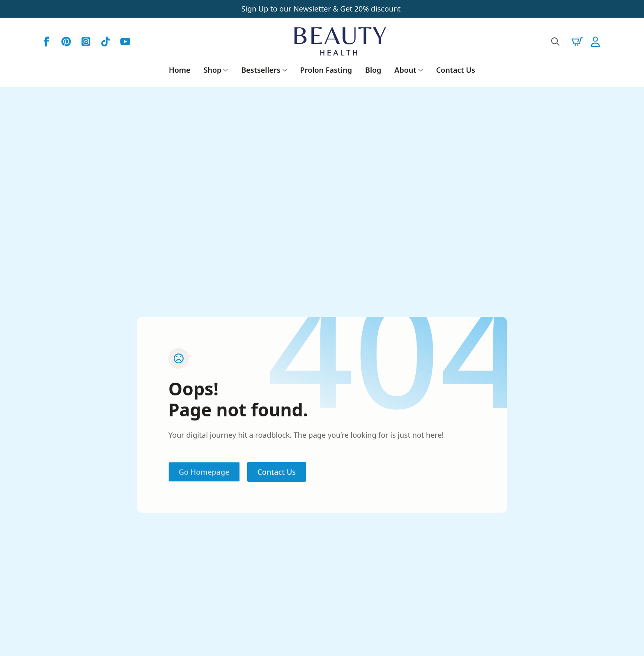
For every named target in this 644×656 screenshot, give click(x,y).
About (405, 70)
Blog (373, 70)
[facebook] (46, 42)
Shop (213, 70)
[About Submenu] (420, 70)
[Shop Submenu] (225, 70)
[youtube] (125, 42)
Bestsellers (261, 70)
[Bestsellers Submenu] (284, 70)
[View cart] (577, 42)
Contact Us (456, 70)
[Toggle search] (555, 42)
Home (180, 70)
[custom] (66, 42)
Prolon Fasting (326, 70)
